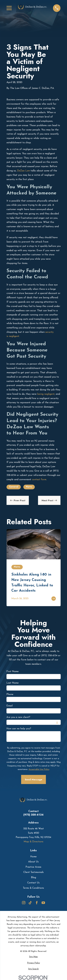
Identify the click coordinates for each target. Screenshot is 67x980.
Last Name (12, 683)
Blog (33, 878)
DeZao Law (24, 171)
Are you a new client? (18, 717)
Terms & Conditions (33, 888)
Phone (10, 695)
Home (33, 857)
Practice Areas (33, 867)
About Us (33, 862)
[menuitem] (34, 957)
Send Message (33, 779)
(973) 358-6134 (33, 815)
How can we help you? (19, 729)
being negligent (46, 394)
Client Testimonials (33, 872)
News (29, 487)
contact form (39, 480)
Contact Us (33, 883)
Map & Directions (33, 842)
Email (9, 706)
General (14, 487)
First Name (12, 672)
